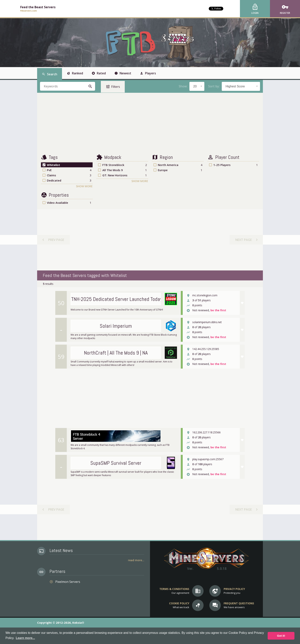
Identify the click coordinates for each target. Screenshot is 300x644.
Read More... (136, 560)
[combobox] (197, 86)
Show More (84, 186)
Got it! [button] (281, 636)
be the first (218, 310)
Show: (183, 86)
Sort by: (214, 86)
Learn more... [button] (25, 638)
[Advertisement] (150, 123)
